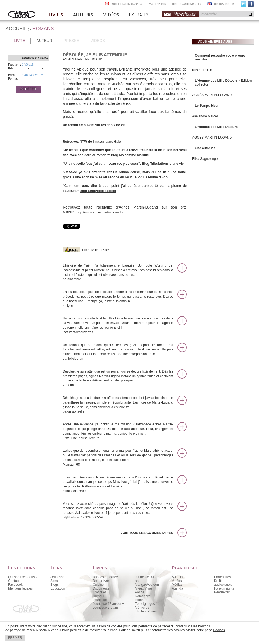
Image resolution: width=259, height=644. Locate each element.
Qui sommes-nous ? (23, 577)
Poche (140, 592)
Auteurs (177, 577)
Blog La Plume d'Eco (151, 177)
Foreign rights (224, 588)
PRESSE (71, 41)
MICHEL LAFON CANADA (126, 4)
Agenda (177, 588)
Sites (54, 581)
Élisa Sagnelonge (205, 159)
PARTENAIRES (157, 4)
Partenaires (222, 577)
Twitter (244, 5)
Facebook (251, 5)
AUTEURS (83, 15)
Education (58, 588)
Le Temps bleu (206, 106)
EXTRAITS (139, 15)
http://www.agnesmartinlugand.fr (100, 212)
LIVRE (19, 41)
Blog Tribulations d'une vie (163, 164)
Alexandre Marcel (205, 116)
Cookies (219, 630)
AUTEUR (44, 41)
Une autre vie (205, 148)
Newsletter (185, 14)
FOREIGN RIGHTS (224, 4)
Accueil (22, 15)
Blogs (55, 585)
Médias (177, 585)
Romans (141, 600)
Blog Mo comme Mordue (130, 155)
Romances (143, 596)
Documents (101, 588)
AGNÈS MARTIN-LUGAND (212, 95)
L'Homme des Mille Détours (216, 127)
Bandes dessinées (106, 577)
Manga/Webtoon (147, 585)
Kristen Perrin (202, 70)
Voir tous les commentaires (147, 533)
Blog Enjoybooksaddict (98, 191)
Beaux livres (102, 581)
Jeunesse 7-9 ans (106, 608)
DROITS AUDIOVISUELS (186, 4)
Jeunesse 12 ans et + (108, 604)
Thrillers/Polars (146, 611)
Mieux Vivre (143, 588)
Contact (14, 581)
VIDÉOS (111, 15)
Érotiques (100, 592)
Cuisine (98, 585)
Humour (99, 596)
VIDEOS (98, 41)
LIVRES (56, 15)
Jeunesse (57, 577)
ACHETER (28, 89)
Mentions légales (20, 588)
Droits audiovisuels (223, 583)
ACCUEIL (16, 29)
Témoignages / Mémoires (146, 606)
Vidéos (177, 581)
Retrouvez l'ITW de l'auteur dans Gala (92, 142)
